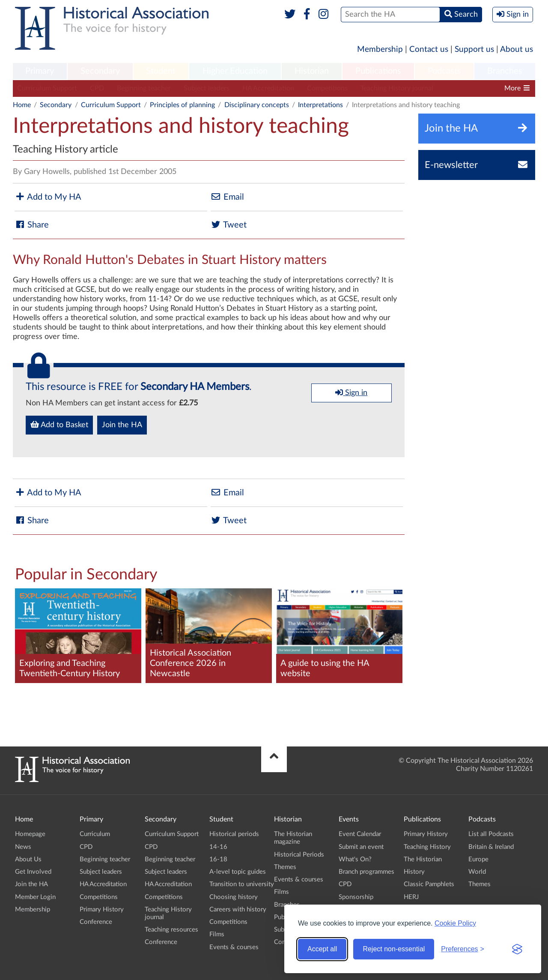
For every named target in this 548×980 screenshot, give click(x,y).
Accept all (322, 949)
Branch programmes (366, 872)
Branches (505, 71)
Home (22, 105)
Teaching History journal (397, 88)
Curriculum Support (47, 88)
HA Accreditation (268, 88)
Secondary (100, 71)
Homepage (30, 834)
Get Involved (33, 872)
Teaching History (427, 847)
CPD (97, 88)
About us (517, 49)
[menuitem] (40, 72)
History (414, 872)
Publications (378, 71)
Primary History (102, 910)
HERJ (411, 897)
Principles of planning (182, 105)
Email (227, 197)
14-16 (218, 847)
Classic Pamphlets (429, 884)
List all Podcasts (491, 834)
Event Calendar (360, 834)
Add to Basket (59, 425)
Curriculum (95, 834)
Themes (285, 867)
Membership (380, 49)
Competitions (327, 88)
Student (161, 71)
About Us (28, 859)
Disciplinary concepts (257, 105)
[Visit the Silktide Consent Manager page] (517, 949)
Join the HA (122, 425)
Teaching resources (171, 930)
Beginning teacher (144, 88)
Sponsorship (356, 897)
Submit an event (361, 847)
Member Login (35, 897)
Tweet (229, 225)
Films (217, 934)
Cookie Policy (455, 923)
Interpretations (320, 105)
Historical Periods (299, 855)
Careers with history (238, 910)
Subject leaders (207, 88)
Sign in (351, 393)
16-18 (218, 859)
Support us (474, 49)
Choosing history (234, 897)
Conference (96, 922)
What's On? (355, 859)
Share (32, 225)
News (23, 847)
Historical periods (234, 834)
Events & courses (234, 947)
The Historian (423, 859)
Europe (478, 859)
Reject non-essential (394, 949)
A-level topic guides (238, 872)
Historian (312, 71)
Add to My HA (48, 197)
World (477, 872)
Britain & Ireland (491, 847)
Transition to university (242, 884)
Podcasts (444, 71)
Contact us (429, 49)
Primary (40, 71)
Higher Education (235, 71)
